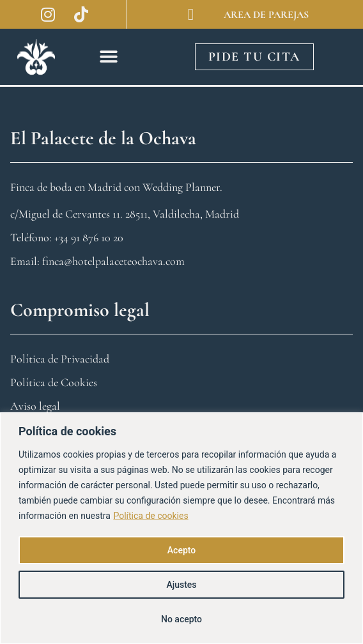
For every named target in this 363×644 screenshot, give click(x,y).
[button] (109, 56)
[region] (181, 528)
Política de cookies (151, 516)
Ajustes (181, 585)
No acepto (181, 619)
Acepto (181, 550)
